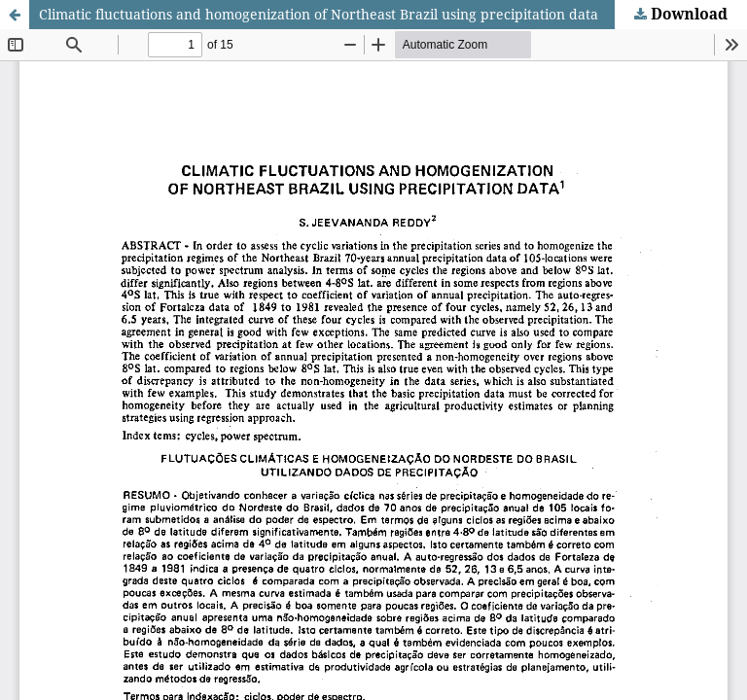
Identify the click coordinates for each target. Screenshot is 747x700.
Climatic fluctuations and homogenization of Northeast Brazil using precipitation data (319, 14)
